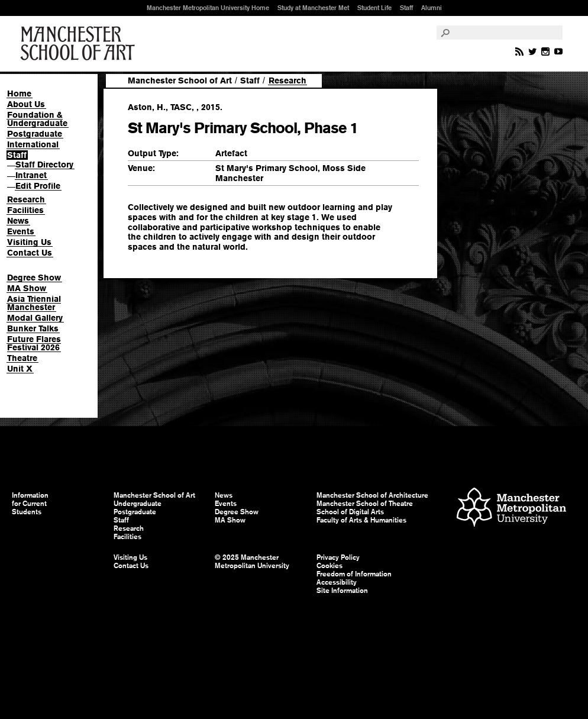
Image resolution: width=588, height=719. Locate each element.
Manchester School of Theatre (365, 504)
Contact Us (30, 253)
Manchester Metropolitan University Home (208, 8)
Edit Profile (38, 186)
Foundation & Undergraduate (37, 119)
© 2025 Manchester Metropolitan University (252, 562)
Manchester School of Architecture (372, 495)
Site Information (342, 591)
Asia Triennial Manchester (34, 303)
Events (21, 231)
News (18, 221)
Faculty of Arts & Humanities (361, 520)
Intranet (31, 175)
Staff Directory (44, 165)
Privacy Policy (338, 557)
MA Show (27, 288)
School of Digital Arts (350, 512)
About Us (26, 104)
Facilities (25, 210)
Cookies (329, 566)
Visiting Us (29, 242)
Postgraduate (35, 134)
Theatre (22, 358)
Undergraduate (138, 504)
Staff (406, 8)
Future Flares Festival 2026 (34, 343)
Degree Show (34, 278)
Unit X (20, 369)
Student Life (374, 8)
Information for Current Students (30, 504)
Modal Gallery (35, 318)
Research (26, 199)
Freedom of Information (354, 574)
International (33, 144)
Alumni (432, 8)
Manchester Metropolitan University (511, 509)
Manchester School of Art (80, 44)
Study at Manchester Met (313, 8)
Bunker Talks (33, 328)
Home (19, 93)
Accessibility (337, 582)
